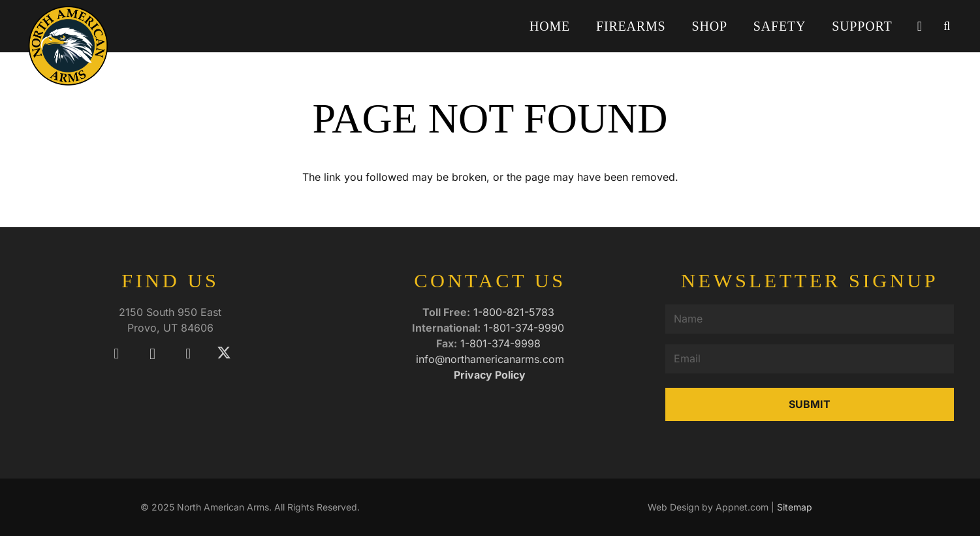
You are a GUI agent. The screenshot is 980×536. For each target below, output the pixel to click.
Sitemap (795, 507)
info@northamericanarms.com (490, 359)
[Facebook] (117, 354)
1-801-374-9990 (526, 328)
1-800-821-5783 (515, 312)
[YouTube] (188, 354)
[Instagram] (152, 354)
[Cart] (919, 26)
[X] (224, 354)
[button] (947, 26)
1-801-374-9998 (502, 343)
